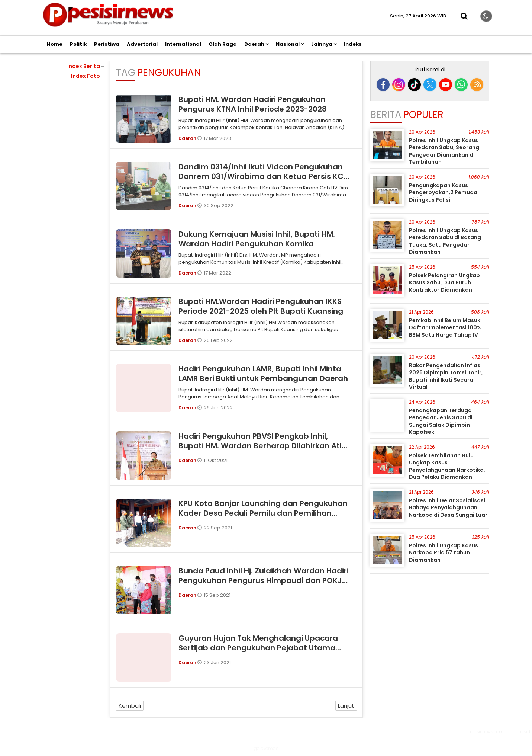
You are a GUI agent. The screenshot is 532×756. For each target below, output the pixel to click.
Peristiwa (107, 44)
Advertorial (142, 44)
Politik (78, 44)
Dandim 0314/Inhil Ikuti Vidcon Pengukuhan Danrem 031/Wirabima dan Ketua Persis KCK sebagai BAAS (263, 176)
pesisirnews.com (486, 732)
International (183, 44)
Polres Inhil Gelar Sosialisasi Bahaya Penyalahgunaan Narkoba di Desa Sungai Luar (448, 508)
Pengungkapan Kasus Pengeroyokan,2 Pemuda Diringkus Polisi (443, 193)
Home (55, 44)
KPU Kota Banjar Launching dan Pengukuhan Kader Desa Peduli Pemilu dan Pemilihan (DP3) (263, 513)
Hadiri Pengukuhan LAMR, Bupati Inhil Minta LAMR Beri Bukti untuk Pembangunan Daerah (263, 374)
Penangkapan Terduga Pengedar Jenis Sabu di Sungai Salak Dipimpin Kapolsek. (441, 421)
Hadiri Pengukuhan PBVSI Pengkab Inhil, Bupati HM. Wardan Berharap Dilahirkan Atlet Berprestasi (264, 446)
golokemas (266, 748)
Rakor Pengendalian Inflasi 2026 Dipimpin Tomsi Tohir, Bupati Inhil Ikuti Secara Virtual (446, 376)
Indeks (353, 44)
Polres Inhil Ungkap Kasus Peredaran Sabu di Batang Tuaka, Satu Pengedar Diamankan (445, 241)
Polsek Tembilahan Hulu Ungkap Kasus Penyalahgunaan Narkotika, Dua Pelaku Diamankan (447, 466)
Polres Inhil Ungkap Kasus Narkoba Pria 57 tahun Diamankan (444, 553)
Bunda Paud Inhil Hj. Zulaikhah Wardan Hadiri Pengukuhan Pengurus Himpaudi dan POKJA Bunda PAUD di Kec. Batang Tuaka (264, 580)
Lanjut (346, 706)
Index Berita (86, 66)
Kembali (130, 706)
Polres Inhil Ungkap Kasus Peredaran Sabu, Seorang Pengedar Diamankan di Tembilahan (444, 151)
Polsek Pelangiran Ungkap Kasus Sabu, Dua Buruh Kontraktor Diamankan (444, 283)
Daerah (254, 44)
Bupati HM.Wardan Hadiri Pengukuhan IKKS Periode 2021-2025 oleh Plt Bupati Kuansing (261, 306)
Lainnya (322, 44)
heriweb (523, 732)
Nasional (288, 44)
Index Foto (88, 76)
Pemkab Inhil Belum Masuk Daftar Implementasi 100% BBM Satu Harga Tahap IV (445, 328)
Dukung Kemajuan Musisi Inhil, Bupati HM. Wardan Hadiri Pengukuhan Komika (257, 239)
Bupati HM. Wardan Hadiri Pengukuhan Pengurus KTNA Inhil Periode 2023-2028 (253, 104)
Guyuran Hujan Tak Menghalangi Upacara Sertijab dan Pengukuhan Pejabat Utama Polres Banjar (258, 648)
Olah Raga (223, 44)
